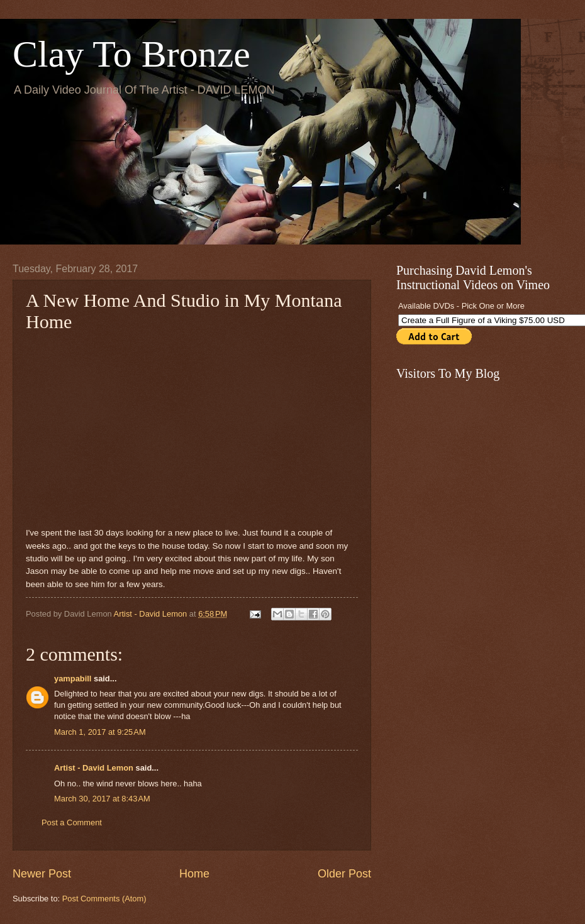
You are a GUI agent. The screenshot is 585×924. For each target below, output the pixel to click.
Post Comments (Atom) (104, 899)
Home (194, 874)
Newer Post (42, 874)
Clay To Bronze (131, 54)
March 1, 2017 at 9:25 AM (100, 732)
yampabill (73, 679)
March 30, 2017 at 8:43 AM (102, 799)
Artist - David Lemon (94, 768)
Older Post (344, 874)
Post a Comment (72, 822)
